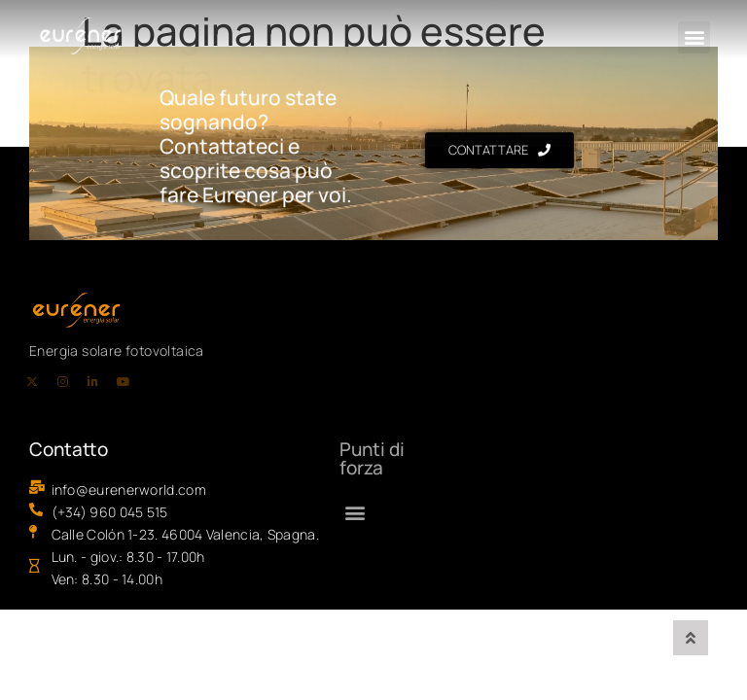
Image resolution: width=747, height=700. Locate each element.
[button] (694, 37)
